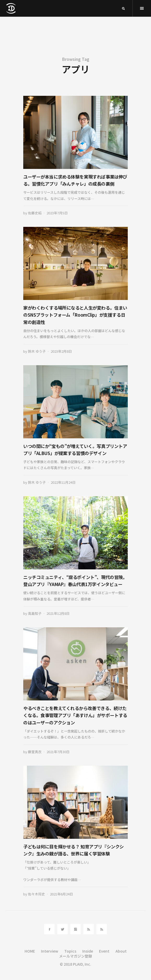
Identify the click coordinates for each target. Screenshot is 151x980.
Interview (50, 951)
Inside (88, 951)
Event (104, 951)
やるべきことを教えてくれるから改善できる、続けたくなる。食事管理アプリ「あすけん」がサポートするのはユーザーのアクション (75, 715)
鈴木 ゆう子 (37, 351)
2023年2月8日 (61, 351)
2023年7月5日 (57, 213)
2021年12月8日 (58, 613)
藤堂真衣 (35, 752)
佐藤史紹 (35, 213)
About (121, 951)
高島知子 (35, 613)
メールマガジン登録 (75, 956)
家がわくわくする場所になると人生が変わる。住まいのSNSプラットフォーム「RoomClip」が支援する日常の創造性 (75, 315)
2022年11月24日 (63, 482)
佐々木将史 (36, 894)
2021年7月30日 (58, 752)
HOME (30, 951)
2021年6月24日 (61, 894)
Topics (70, 951)
